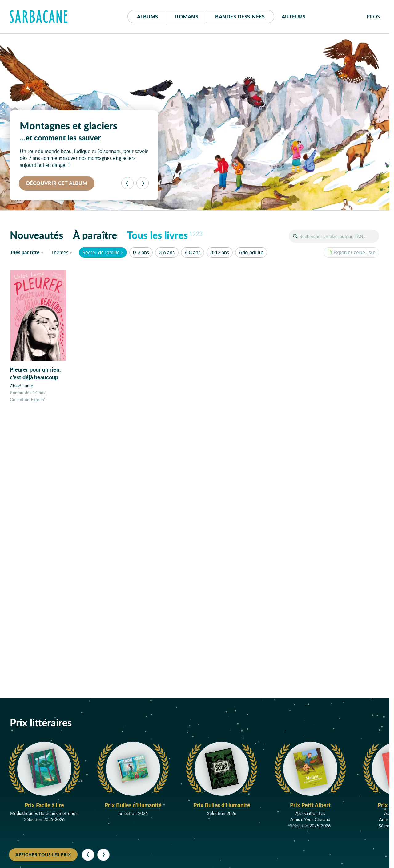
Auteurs (294, 16)
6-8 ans (193, 252)
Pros (373, 16)
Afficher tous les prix (43, 854)
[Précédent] (127, 183)
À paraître (95, 235)
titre (25, 252)
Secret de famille (101, 252)
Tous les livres (165, 235)
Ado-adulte (251, 252)
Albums (148, 16)
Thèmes (60, 252)
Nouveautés (36, 235)
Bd (240, 16)
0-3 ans (141, 252)
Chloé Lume (22, 386)
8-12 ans (219, 252)
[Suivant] (143, 183)
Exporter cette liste (351, 252)
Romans (187, 16)
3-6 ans (167, 252)
